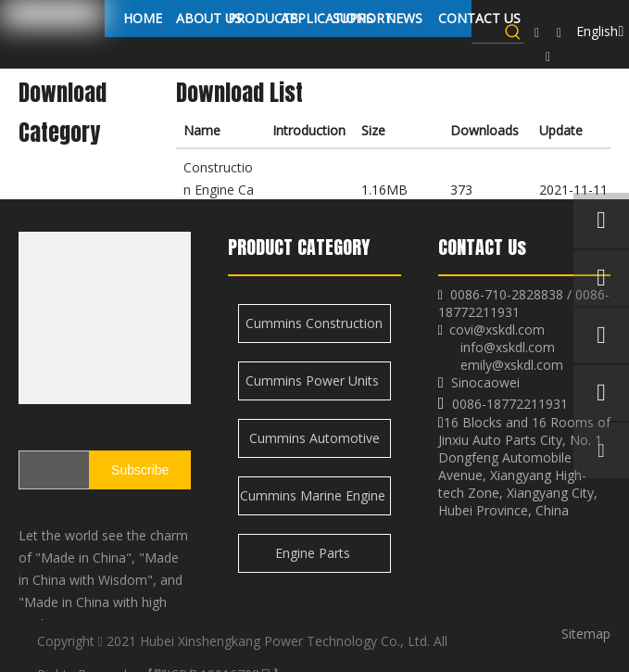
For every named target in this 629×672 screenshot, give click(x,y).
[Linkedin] (559, 32)
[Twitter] (548, 57)
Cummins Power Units (314, 380)
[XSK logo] (105, 318)
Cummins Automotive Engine (314, 444)
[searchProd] (487, 32)
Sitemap (586, 634)
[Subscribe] (140, 470)
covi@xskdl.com (497, 330)
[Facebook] (537, 32)
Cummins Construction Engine (314, 329)
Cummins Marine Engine (314, 495)
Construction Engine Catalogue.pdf (219, 190)
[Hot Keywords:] (513, 32)
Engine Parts (314, 553)
